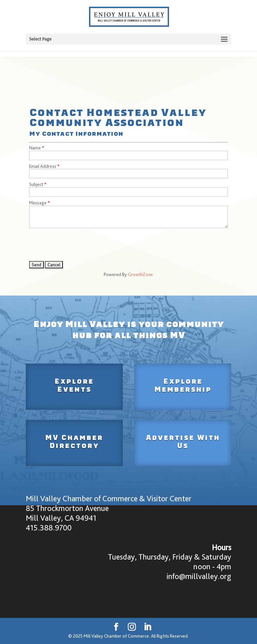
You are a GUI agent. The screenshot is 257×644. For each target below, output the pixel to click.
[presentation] (80, 245)
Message (38, 203)
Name (35, 148)
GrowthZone (140, 274)
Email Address (43, 166)
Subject (36, 184)
